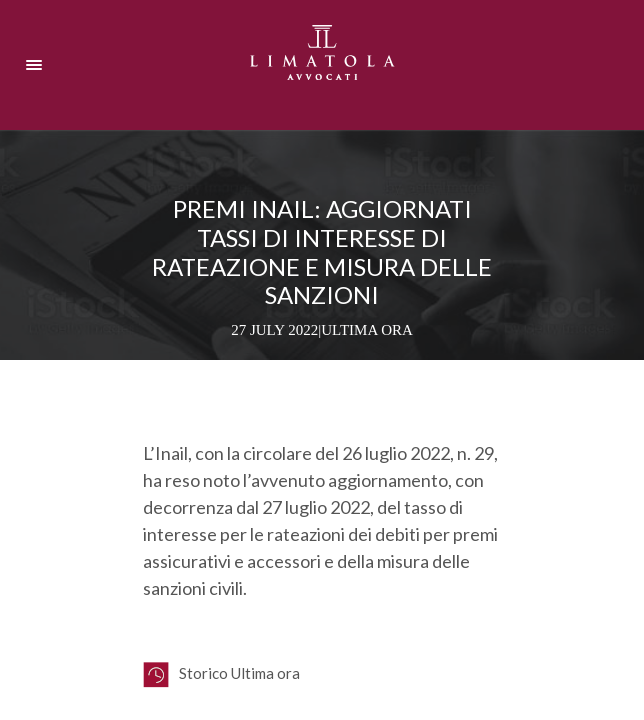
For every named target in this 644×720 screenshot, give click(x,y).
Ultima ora (367, 330)
